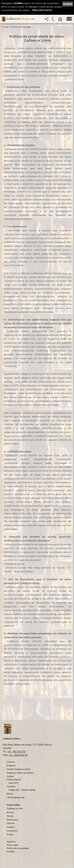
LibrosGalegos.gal (16, 797)
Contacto (11, 786)
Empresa (11, 765)
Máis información (42, 10)
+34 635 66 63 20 (18, 755)
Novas (10, 794)
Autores (11, 812)
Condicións (12, 831)
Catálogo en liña (15, 808)
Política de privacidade (21, 27)
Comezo (5, 27)
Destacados (13, 820)
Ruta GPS (13, 783)
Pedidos (11, 827)
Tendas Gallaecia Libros (18, 769)
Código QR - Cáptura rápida (22, 790)
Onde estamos (14, 780)
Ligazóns (11, 842)
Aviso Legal (12, 845)
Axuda (10, 834)
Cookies (11, 851)
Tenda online (13, 805)
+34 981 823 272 (16, 752)
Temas (10, 816)
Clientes (11, 823)
